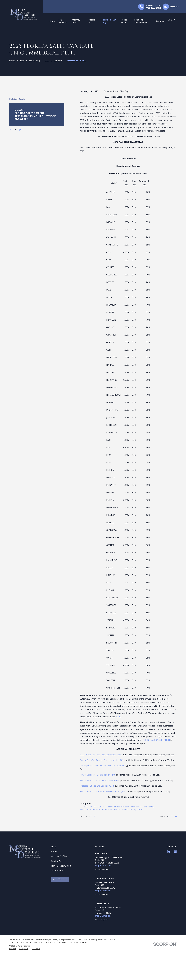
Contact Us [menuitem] (172, 21)
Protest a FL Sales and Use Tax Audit (97, 786)
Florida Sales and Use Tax (92, 810)
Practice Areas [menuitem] (91, 21)
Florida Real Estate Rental (142, 807)
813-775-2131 (101, 920)
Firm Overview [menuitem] (62, 21)
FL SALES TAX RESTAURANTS (93, 807)
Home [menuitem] (52, 21)
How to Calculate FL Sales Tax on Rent (97, 775)
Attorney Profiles (59, 856)
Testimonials (57, 871)
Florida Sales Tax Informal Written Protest (99, 780)
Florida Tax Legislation (132, 810)
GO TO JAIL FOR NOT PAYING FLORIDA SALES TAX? (103, 766)
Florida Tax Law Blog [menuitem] (109, 21)
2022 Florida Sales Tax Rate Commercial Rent (101, 755)
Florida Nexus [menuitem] (124, 21)
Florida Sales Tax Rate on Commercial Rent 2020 (102, 760)
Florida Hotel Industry (118, 807)
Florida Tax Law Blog (61, 866)
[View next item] (20, 130)
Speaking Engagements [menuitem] (141, 21)
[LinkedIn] (168, 852)
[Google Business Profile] (175, 852)
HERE (118, 717)
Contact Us (60, 879)
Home (54, 851)
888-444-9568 (153, 8)
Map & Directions (103, 866)
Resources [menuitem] (161, 21)
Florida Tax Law (113, 810)
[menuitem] (13, 949)
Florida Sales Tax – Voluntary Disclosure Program (103, 791)
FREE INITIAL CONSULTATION (156, 740)
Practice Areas (58, 861)
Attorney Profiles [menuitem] (76, 21)
